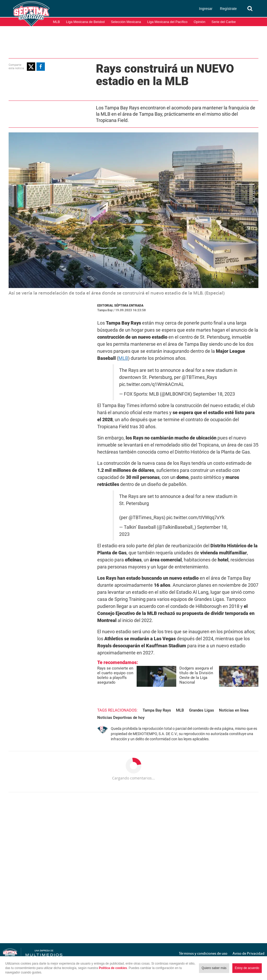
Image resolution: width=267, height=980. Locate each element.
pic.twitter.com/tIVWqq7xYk (195, 518)
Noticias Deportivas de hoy (121, 718)
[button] (31, 67)
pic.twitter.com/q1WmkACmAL (152, 384)
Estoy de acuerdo (247, 968)
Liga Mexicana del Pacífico (167, 22)
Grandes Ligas (202, 710)
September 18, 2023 (214, 394)
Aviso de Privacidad (248, 953)
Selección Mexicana (126, 22)
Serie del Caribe (224, 22)
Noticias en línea (234, 710)
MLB (56, 22)
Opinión (200, 22)
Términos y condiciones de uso (203, 953)
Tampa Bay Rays (157, 710)
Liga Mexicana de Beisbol (85, 22)
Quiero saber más (214, 968)
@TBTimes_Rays (199, 377)
